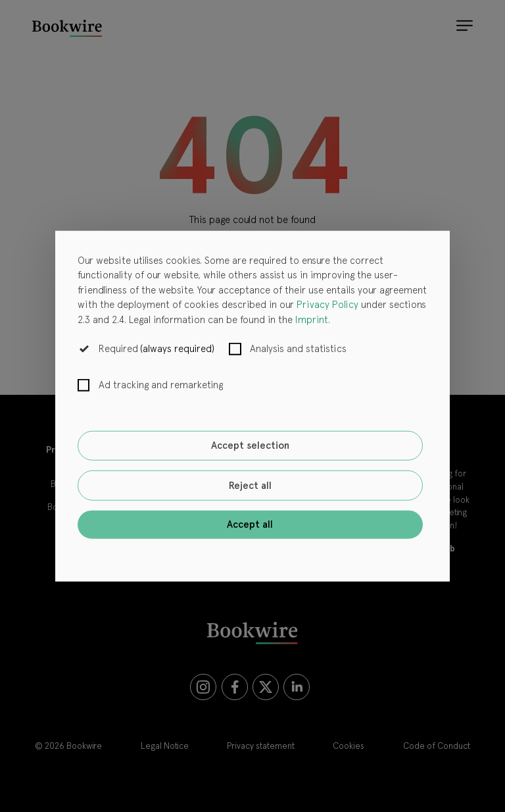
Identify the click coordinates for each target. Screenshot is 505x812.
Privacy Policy (327, 305)
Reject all (250, 486)
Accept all (250, 524)
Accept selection (250, 445)
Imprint (312, 319)
